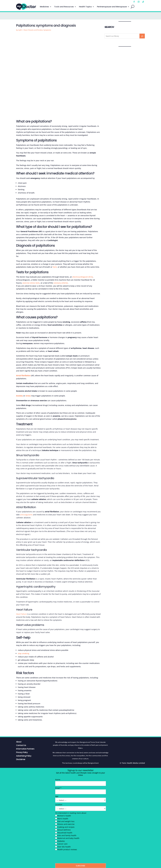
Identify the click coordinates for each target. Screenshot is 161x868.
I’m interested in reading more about (71, 813)
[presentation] (74, 858)
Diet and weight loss (66, 821)
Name (58, 780)
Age (57, 796)
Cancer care (62, 844)
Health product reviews (67, 849)
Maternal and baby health (68, 838)
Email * (58, 788)
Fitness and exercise (66, 824)
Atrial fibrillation (23, 376)
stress (28, 396)
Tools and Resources (64, 7)
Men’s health (63, 819)
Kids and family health (67, 835)
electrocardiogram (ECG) (83, 277)
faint (55, 267)
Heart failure (21, 614)
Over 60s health (64, 847)
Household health (65, 833)
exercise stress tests (31, 283)
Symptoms (47, 30)
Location (59, 805)
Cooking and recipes (66, 827)
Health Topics (85, 7)
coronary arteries (61, 283)
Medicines (44, 7)
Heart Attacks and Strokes (33, 30)
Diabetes (61, 841)
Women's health (64, 816)
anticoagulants (26, 515)
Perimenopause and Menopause (112, 7)
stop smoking (24, 653)
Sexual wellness (64, 830)
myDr (20, 30)
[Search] (142, 36)
